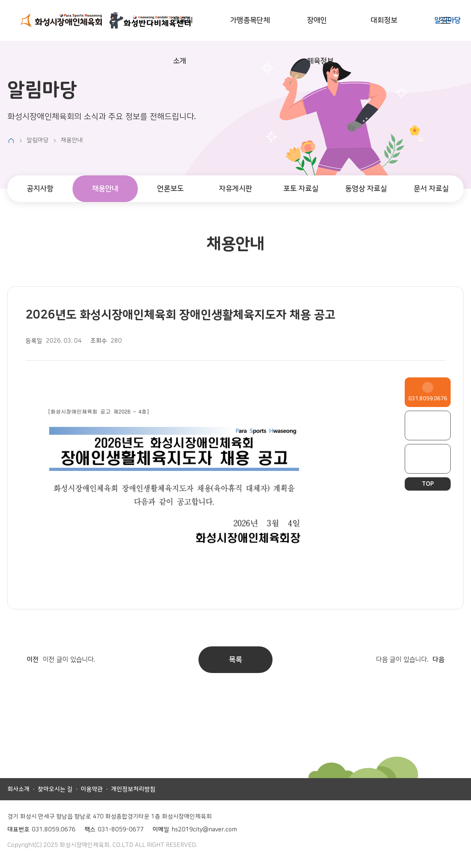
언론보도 (170, 189)
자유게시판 (235, 189)
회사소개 (19, 789)
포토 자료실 (301, 189)
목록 (235, 660)
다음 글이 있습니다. (420, 660)
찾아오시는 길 (55, 789)
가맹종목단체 (250, 20)
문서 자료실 (431, 189)
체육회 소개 (183, 41)
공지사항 (40, 189)
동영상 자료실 (366, 189)
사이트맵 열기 (445, 20)
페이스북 (428, 425)
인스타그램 (428, 459)
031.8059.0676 (428, 399)
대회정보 (384, 20)
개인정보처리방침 (133, 789)
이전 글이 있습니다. (51, 660)
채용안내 (105, 189)
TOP (428, 484)
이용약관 (92, 789)
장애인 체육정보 (320, 41)
